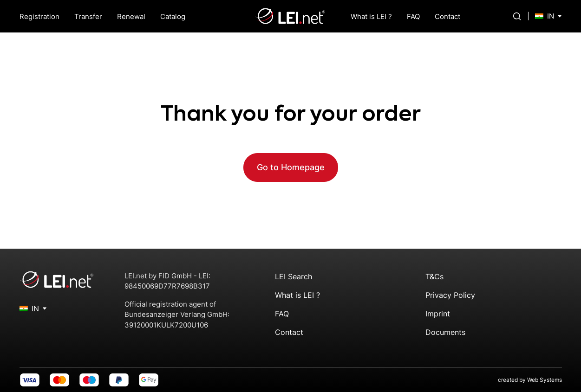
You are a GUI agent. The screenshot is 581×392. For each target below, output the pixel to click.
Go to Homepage (291, 167)
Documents (445, 332)
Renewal (131, 16)
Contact (447, 16)
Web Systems (545, 380)
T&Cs (434, 276)
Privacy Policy (450, 295)
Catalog (173, 16)
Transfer (88, 16)
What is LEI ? (371, 16)
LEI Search (294, 276)
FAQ (413, 16)
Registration (39, 16)
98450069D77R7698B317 (167, 286)
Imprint (438, 314)
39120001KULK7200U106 (166, 325)
